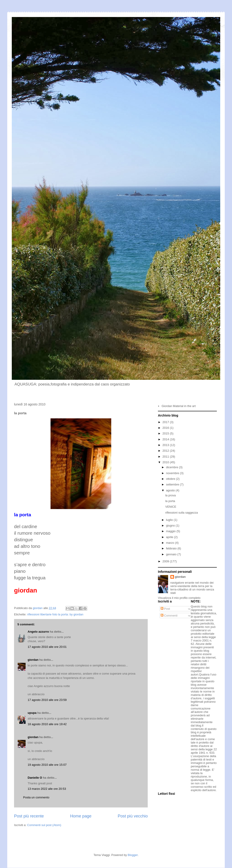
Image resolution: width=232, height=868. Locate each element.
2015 (166, 433)
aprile (170, 537)
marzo (171, 543)
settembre (173, 484)
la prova (170, 495)
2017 (166, 422)
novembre (173, 473)
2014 (166, 439)
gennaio (172, 554)
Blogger (133, 855)
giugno (171, 525)
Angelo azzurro (38, 632)
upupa (32, 713)
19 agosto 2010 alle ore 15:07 (47, 765)
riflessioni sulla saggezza (181, 513)
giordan (33, 660)
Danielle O (35, 778)
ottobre (171, 479)
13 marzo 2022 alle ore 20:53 (47, 789)
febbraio (172, 548)
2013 (166, 445)
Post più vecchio (133, 816)
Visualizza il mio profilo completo (179, 598)
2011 (166, 457)
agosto (171, 490)
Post (165, 609)
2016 (166, 428)
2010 (166, 462)
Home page (81, 816)
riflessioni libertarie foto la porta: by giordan (55, 614)
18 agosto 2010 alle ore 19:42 (47, 724)
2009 (166, 561)
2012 (166, 451)
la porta (170, 501)
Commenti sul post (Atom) (44, 825)
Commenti (169, 616)
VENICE (171, 507)
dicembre (173, 467)
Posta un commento (36, 797)
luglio (170, 520)
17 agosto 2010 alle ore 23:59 (47, 700)
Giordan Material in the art (179, 406)
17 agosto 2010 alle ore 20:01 (47, 647)
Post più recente (29, 816)
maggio (171, 531)
